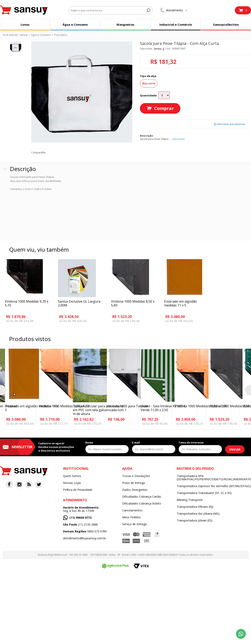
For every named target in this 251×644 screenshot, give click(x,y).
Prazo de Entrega (133, 483)
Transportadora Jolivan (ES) (195, 520)
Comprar (164, 108)
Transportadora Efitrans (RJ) (195, 507)
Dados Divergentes (135, 490)
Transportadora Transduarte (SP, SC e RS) (204, 493)
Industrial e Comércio (176, 24)
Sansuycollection (226, 24)
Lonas (25, 24)
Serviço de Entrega (134, 524)
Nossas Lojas (72, 483)
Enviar (235, 449)
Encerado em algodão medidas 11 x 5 (181, 303)
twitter (60, 153)
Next (248, 390)
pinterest (69, 153)
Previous (3, 390)
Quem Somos (72, 476)
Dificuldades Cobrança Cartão (142, 497)
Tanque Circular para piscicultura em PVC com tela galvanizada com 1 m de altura (100, 410)
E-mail (136, 442)
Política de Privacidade (78, 490)
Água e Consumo (75, 24)
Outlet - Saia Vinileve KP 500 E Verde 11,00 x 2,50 (163, 408)
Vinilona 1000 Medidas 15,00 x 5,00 (201, 406)
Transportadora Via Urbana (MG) (198, 514)
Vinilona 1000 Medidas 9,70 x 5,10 (27, 303)
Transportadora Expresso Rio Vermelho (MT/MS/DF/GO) (214, 486)
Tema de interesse (191, 442)
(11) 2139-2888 (80, 525)
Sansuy (158, 49)
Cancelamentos (132, 510)
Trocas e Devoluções (136, 476)
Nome (89, 442)
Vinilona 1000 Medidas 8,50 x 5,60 (133, 303)
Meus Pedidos (131, 517)
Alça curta (149, 83)
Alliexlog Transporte (190, 500)
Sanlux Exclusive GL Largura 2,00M (79, 303)
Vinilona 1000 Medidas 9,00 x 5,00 (64, 406)
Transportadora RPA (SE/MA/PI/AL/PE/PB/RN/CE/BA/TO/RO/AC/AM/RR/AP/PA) (214, 478)
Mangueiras (125, 24)
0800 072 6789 (85, 531)
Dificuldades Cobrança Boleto (142, 504)
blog (88, 153)
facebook (51, 153)
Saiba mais (178, 139)
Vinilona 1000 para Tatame (127, 406)
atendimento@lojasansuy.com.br (85, 538)
